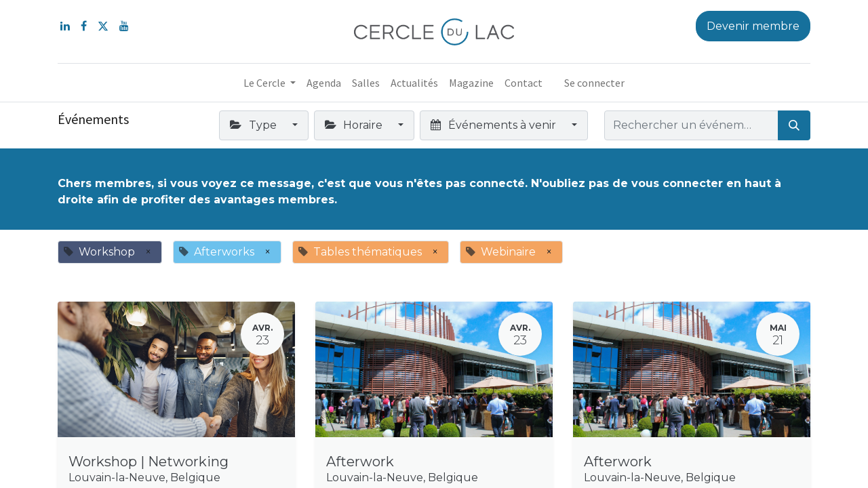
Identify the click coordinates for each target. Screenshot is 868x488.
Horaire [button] (355, 125)
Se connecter (594, 83)
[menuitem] (324, 83)
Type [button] (254, 125)
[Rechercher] (794, 125)
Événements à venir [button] (494, 125)
